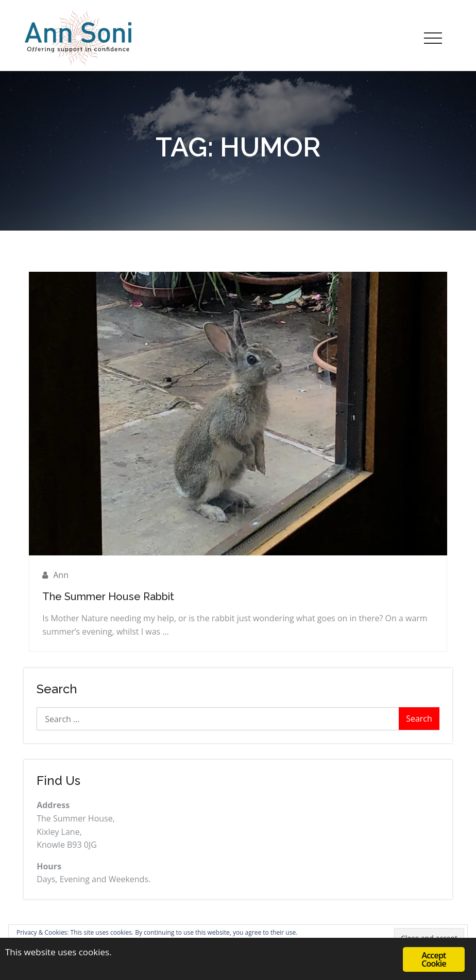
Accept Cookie (434, 959)
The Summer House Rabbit (108, 597)
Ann (61, 575)
